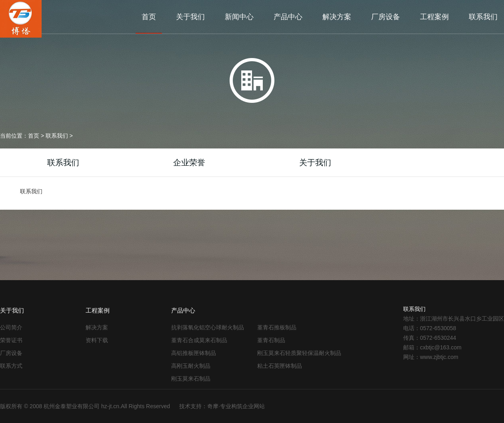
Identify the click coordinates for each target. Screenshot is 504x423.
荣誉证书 (11, 340)
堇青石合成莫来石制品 (199, 340)
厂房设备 (386, 17)
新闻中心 (239, 17)
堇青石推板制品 (277, 327)
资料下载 (97, 340)
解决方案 (337, 17)
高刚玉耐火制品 (191, 366)
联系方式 (11, 366)
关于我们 (190, 17)
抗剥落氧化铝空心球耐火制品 (208, 327)
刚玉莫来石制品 (191, 379)
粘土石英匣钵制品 (280, 366)
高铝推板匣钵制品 (194, 353)
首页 (149, 17)
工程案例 (434, 17)
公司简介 (11, 327)
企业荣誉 (189, 162)
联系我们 (483, 17)
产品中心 (288, 17)
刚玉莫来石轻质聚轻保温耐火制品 (299, 353)
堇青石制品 (271, 340)
